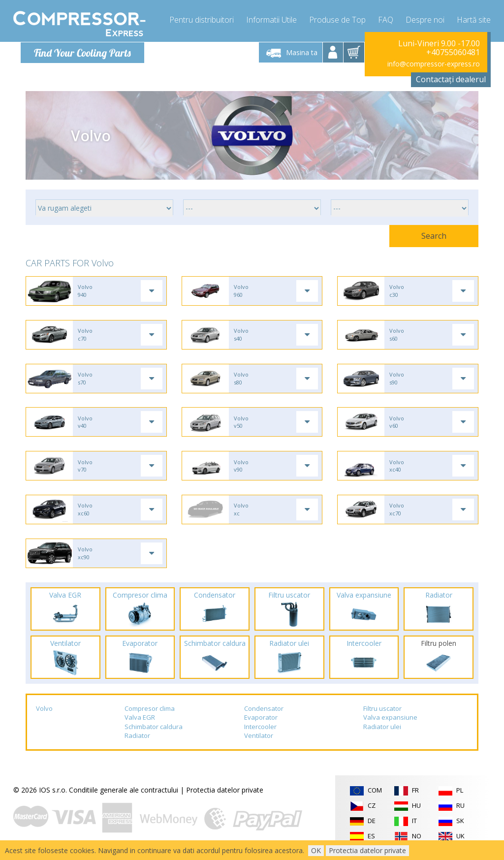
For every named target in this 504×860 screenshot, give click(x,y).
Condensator (264, 712)
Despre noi (425, 20)
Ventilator (259, 740)
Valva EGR (140, 721)
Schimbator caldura (154, 731)
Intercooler (260, 731)
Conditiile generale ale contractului (124, 794)
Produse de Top (337, 20)
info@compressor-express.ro (434, 64)
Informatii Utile (271, 20)
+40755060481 (453, 52)
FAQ (386, 20)
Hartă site (474, 20)
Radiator (137, 740)
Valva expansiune (390, 721)
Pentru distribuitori (202, 20)
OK (316, 850)
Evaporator (261, 721)
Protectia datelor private (225, 794)
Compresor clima (150, 712)
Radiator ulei (382, 731)
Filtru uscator (382, 712)
